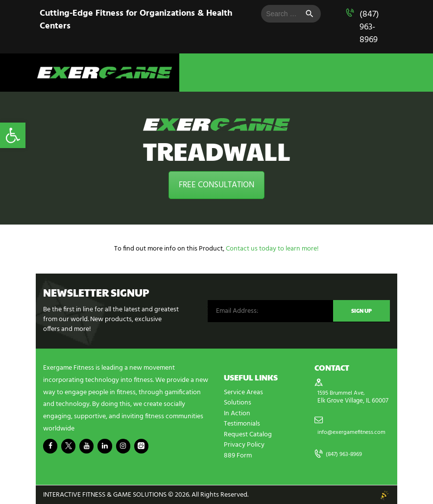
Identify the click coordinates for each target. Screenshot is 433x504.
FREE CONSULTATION (216, 185)
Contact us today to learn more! (272, 249)
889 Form (238, 454)
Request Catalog (248, 434)
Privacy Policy (244, 444)
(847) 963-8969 (369, 27)
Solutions (238, 403)
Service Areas (243, 392)
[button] (13, 135)
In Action (237, 413)
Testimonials (242, 423)
